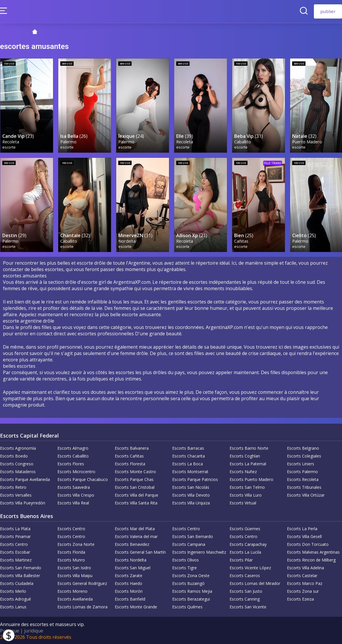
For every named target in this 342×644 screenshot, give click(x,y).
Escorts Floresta (130, 463)
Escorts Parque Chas (134, 479)
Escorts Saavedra (74, 487)
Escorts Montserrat (190, 471)
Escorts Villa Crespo (76, 494)
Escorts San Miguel (133, 567)
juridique (34, 630)
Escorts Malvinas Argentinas (313, 551)
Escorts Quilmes (187, 606)
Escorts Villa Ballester (20, 575)
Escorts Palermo (302, 471)
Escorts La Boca (188, 463)
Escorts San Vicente (248, 606)
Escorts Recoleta (303, 479)
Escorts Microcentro (76, 471)
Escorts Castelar (302, 575)
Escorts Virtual (243, 502)
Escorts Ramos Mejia (192, 591)
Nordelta (127, 240)
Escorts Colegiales (304, 455)
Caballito (243, 141)
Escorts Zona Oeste (191, 575)
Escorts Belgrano (303, 448)
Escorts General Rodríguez (82, 583)
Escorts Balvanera (132, 448)
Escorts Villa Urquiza (191, 502)
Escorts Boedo (14, 455)
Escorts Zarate (129, 575)
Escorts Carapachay (248, 544)
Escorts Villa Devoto (191, 494)
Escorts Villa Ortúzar (306, 494)
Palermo (68, 141)
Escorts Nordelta (131, 559)
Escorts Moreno (72, 591)
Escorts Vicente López (250, 567)
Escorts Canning (245, 598)
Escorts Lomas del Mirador (255, 583)
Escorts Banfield (130, 598)
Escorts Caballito (73, 455)
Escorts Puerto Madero (251, 479)
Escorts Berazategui (191, 598)
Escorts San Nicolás (191, 487)
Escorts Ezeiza (300, 598)
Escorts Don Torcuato (308, 544)
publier (328, 11)
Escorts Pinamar (15, 536)
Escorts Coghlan (245, 455)
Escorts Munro (71, 559)
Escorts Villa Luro (246, 494)
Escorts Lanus (13, 606)
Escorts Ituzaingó (188, 583)
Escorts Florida (71, 551)
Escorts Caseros (245, 575)
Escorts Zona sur (303, 591)
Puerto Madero (307, 141)
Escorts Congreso (17, 463)
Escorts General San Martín (140, 551)
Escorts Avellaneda (75, 598)
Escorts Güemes (245, 528)
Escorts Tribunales (304, 487)
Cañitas (241, 240)
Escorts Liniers (301, 463)
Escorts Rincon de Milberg (311, 559)
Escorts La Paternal (248, 463)
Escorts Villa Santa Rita (136, 502)
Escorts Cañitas (129, 455)
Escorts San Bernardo (193, 536)
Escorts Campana (189, 544)
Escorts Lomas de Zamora (82, 606)
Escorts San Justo (246, 591)
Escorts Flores (71, 463)
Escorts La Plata (15, 528)
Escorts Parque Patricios (195, 479)
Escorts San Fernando (21, 567)
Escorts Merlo (13, 591)
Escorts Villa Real (73, 502)
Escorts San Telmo (247, 487)
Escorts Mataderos (18, 471)
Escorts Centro (71, 528)
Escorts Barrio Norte (249, 448)
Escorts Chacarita (189, 455)
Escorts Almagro (73, 448)
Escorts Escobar (15, 551)
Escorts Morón (129, 591)
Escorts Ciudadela (17, 583)
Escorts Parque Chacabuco (83, 479)
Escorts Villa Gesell (304, 536)
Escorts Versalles (16, 494)
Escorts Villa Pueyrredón (23, 502)
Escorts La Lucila (245, 551)
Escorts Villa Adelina (305, 567)
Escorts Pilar (241, 559)
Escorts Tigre (184, 567)
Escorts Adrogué (16, 598)
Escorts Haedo (129, 583)
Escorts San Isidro (74, 567)
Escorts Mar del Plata (135, 528)
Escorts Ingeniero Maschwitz (199, 551)
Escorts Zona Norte (76, 544)
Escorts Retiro (13, 487)
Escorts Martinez (16, 559)
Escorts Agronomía (18, 448)
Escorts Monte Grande (136, 606)
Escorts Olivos (185, 559)
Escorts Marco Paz (305, 583)
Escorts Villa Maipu (75, 575)
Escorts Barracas (188, 448)
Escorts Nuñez (243, 471)
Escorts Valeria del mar (136, 536)
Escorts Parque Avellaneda (25, 479)
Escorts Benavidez (132, 544)
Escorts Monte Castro (135, 471)
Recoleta (11, 141)
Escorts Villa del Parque (137, 494)
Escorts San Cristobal (135, 487)
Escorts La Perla (302, 528)
